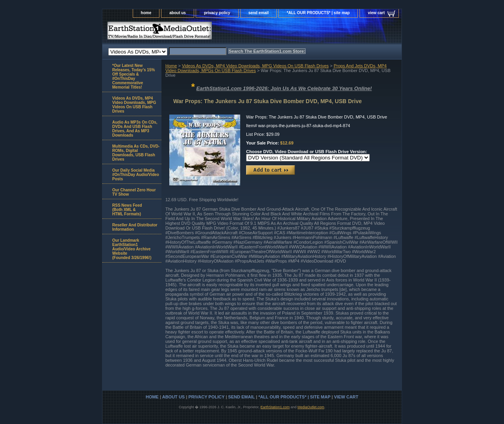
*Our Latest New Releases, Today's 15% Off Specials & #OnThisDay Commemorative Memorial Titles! (133, 76)
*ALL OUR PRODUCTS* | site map (318, 13)
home (146, 13)
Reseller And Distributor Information (135, 227)
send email (259, 13)
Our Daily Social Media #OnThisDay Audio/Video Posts (136, 175)
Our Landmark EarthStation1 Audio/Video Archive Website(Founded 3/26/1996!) (132, 249)
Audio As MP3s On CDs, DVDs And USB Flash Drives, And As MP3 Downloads (135, 129)
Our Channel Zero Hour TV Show (134, 192)
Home (171, 66)
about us (178, 13)
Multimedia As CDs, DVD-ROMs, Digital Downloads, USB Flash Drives (136, 153)
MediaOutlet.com (311, 407)
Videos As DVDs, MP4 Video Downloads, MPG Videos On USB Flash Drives (255, 66)
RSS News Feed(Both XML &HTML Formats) (127, 210)
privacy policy (217, 13)
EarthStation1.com (275, 407)
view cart (376, 13)
